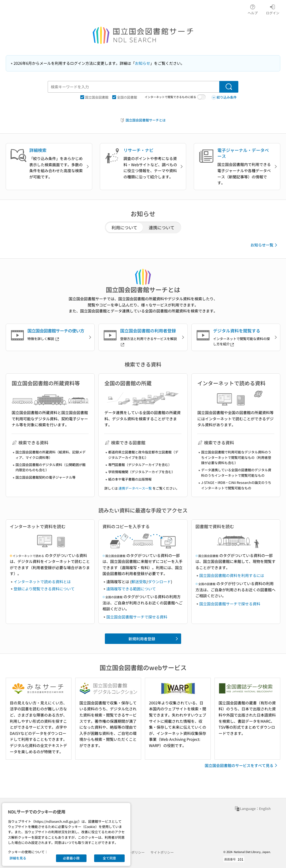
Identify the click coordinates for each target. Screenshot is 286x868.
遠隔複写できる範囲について (131, 589)
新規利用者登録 (154, 639)
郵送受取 (139, 582)
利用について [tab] (124, 227)
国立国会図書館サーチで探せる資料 (137, 617)
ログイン (273, 9)
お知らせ (143, 63)
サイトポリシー (162, 852)
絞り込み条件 (224, 97)
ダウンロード (159, 582)
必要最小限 (71, 858)
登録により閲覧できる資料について (44, 589)
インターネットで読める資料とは (42, 582)
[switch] (201, 97)
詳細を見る (18, 858)
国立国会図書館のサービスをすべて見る (242, 765)
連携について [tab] (162, 227)
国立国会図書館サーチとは (143, 120)
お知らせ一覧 (265, 245)
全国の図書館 (125, 97)
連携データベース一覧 (135, 488)
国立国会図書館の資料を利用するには (232, 575)
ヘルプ (253, 9)
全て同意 (109, 858)
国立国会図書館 (94, 97)
